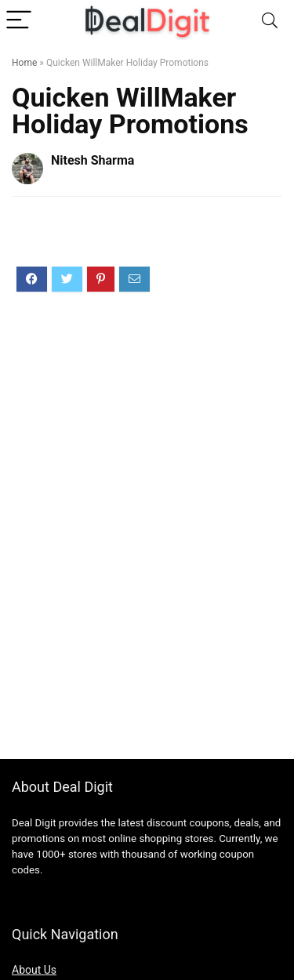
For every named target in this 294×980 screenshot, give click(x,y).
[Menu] (19, 21)
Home (24, 63)
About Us (34, 970)
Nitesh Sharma (93, 160)
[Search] (270, 21)
